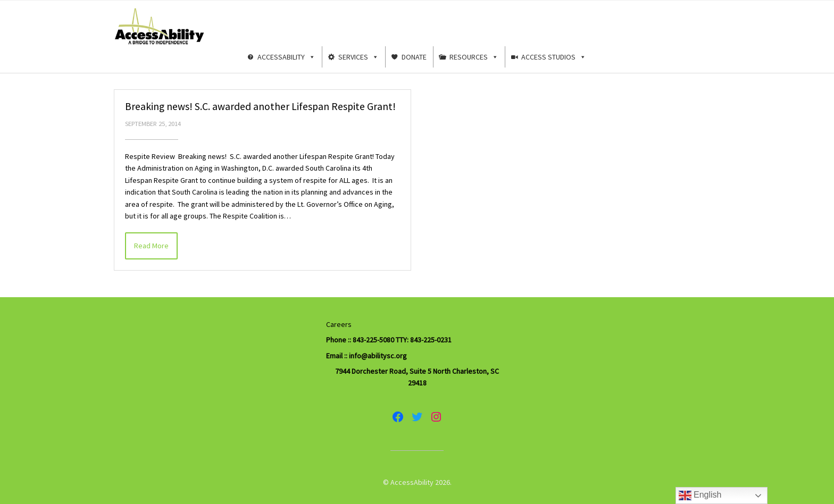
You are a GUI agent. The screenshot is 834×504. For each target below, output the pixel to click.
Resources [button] (474, 57)
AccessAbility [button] (286, 57)
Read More (151, 246)
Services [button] (358, 57)
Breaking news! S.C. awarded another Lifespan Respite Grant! (260, 106)
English (700, 495)
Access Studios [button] (554, 57)
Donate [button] (414, 57)
